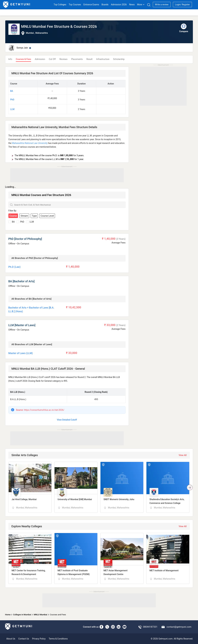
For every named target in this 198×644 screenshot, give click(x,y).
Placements (77, 59)
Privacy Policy (39, 639)
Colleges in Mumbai (22, 615)
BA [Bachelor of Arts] (21, 281)
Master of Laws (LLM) (21, 353)
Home (8, 615)
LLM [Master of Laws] (22, 325)
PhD (12, 100)
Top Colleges (60, 5)
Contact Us (24, 639)
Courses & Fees (23, 59)
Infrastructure (103, 59)
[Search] (149, 5)
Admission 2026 (119, 5)
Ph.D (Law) (14, 267)
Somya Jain (22, 48)
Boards (105, 5)
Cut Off (52, 59)
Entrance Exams (91, 5)
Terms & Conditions (58, 639)
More (141, 5)
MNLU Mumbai (40, 615)
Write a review (162, 5)
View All (183, 455)
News (132, 5)
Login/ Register (182, 5)
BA (12, 91)
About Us (11, 639)
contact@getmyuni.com (179, 627)
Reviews (63, 59)
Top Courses (75, 5)
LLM (12, 109)
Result (89, 59)
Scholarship (119, 59)
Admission (40, 59)
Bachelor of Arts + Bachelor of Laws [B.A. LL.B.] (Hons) (31, 310)
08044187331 (150, 627)
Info (10, 59)
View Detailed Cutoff (67, 420)
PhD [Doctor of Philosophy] (25, 239)
